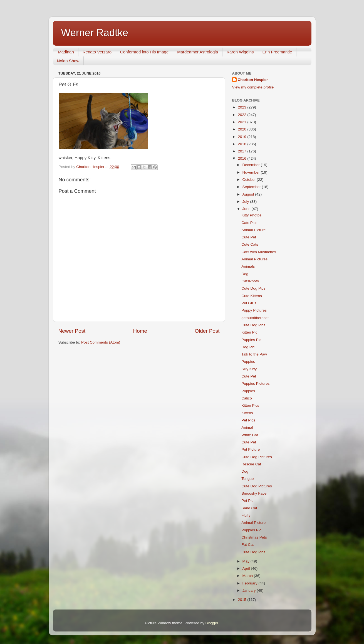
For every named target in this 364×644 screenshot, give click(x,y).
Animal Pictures (254, 259)
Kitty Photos (251, 215)
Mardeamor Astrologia (198, 52)
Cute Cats (250, 244)
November (252, 172)
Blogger (212, 623)
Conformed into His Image (144, 52)
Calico (247, 398)
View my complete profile (253, 87)
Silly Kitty (249, 369)
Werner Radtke (95, 33)
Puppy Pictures (254, 310)
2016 (242, 158)
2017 (242, 151)
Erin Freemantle (277, 52)
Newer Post (72, 331)
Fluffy (246, 515)
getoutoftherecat (255, 318)
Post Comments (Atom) (101, 342)
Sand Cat (249, 508)
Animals (248, 266)
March (248, 576)
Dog (245, 274)
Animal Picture (253, 230)
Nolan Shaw (68, 61)
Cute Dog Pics (253, 288)
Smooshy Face (254, 493)
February (251, 583)
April (247, 568)
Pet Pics (248, 420)
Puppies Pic (251, 340)
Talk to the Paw (254, 354)
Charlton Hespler (253, 80)
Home (140, 331)
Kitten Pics (250, 405)
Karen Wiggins (240, 52)
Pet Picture (251, 449)
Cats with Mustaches (259, 252)
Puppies (248, 362)
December (252, 165)
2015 (242, 600)
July (246, 202)
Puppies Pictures (255, 383)
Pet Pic (247, 501)
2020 (242, 129)
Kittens (247, 413)
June (247, 209)
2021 (242, 122)
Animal (247, 427)
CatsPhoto (250, 281)
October (250, 180)
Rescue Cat (251, 464)
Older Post (207, 331)
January (250, 590)
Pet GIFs (249, 303)
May (247, 561)
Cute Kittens (252, 296)
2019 (242, 137)
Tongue (247, 479)
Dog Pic (248, 347)
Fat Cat (247, 545)
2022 (242, 115)
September (252, 187)
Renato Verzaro (97, 52)
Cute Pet (249, 237)
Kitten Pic (249, 332)
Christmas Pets (254, 537)
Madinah (66, 52)
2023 (242, 107)
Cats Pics (249, 223)
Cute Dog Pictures (257, 457)
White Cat (250, 435)
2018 (242, 144)
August (249, 194)
